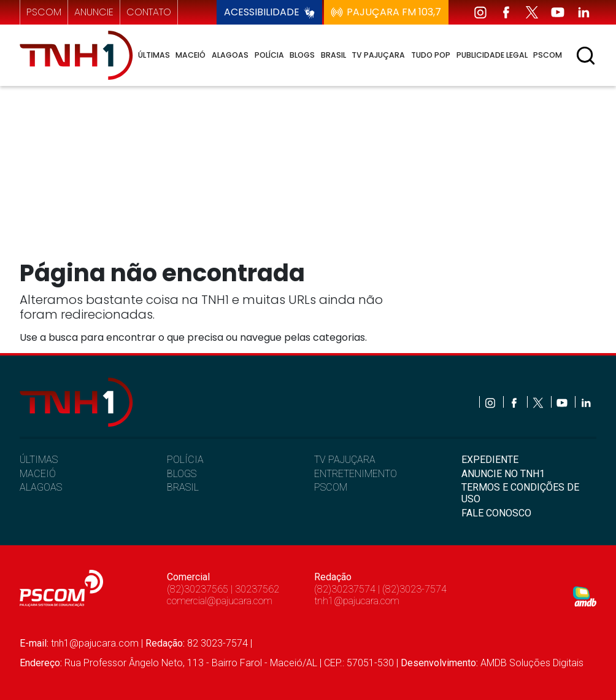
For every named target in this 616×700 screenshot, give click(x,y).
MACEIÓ (38, 474)
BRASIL (183, 487)
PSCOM (331, 487)
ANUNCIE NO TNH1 (503, 474)
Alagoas (230, 55)
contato (149, 12)
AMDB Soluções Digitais (532, 663)
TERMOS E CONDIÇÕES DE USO (520, 493)
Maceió (191, 55)
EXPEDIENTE (490, 460)
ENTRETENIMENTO (356, 474)
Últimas (154, 55)
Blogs (302, 55)
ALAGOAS (41, 487)
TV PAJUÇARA (345, 460)
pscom (44, 12)
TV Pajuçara (378, 55)
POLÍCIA (185, 460)
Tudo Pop (431, 55)
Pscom (548, 55)
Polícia (269, 55)
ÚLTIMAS (39, 460)
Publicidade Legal (492, 55)
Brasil (333, 55)
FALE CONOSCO (496, 513)
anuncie (94, 12)
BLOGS (182, 474)
